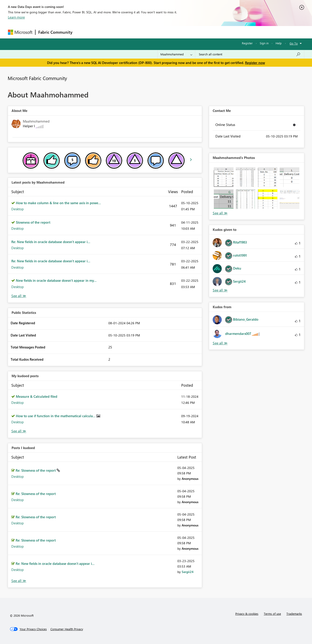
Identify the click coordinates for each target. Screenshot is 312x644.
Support (198, 32)
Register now (255, 63)
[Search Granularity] (176, 54)
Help (279, 43)
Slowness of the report (33, 222)
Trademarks (294, 614)
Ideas (121, 32)
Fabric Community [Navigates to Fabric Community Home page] (55, 32)
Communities (141, 32)
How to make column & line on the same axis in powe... (58, 203)
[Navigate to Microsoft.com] (20, 32)
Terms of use (272, 614)
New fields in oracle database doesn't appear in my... (56, 280)
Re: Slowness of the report (36, 470)
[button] (224, 177)
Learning (179, 32)
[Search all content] (250, 54)
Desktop (18, 209)
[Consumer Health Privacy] (67, 629)
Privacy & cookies (247, 614)
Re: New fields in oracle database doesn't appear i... (51, 242)
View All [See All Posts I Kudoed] (19, 581)
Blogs (162, 32)
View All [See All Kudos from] (220, 343)
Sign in (264, 43)
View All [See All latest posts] (19, 296)
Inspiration (103, 32)
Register (247, 43)
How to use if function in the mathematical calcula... (56, 416)
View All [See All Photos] (220, 213)
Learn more (16, 17)
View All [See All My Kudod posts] (19, 431)
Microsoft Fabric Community (37, 78)
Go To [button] (294, 43)
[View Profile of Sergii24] (188, 572)
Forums (83, 32)
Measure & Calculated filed (37, 396)
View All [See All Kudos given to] (220, 290)
